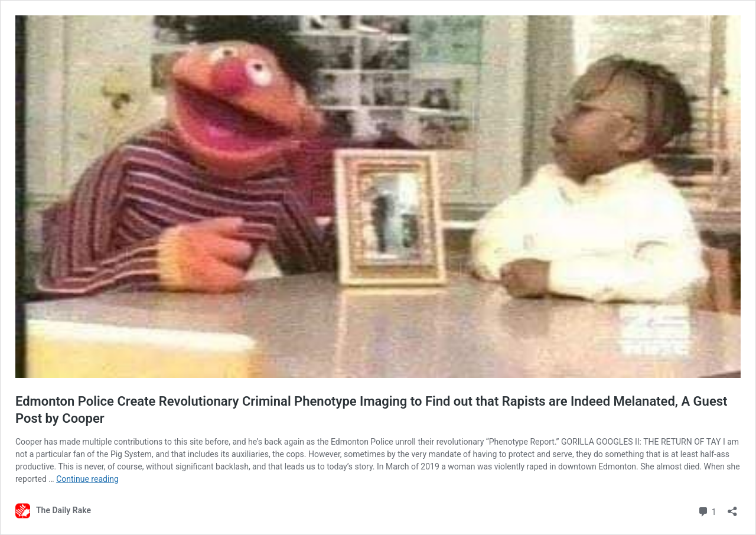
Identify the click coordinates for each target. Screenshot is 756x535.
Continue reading (87, 479)
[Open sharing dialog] (732, 508)
